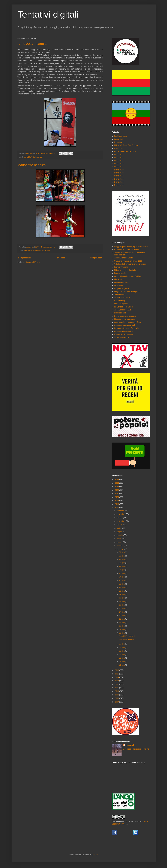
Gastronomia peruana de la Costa (128, 322)
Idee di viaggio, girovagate (125, 319)
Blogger (95, 855)
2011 (117, 688)
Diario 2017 (119, 179)
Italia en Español (121, 304)
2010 (117, 691)
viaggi (49, 251)
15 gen (122, 608)
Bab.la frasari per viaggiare (125, 316)
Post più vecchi (96, 258)
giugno (120, 532)
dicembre (121, 511)
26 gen (122, 570)
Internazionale (120, 273)
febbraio (120, 546)
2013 (117, 681)
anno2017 (28, 157)
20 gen (122, 591)
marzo (120, 542)
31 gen (122, 552)
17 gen (122, 601)
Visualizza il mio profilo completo (136, 749)
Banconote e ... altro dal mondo (127, 250)
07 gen (122, 644)
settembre (121, 521)
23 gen (122, 580)
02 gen (122, 661)
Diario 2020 (119, 170)
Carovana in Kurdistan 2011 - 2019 (128, 261)
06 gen (122, 647)
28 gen (122, 563)
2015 (117, 674)
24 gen (122, 577)
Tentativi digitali (48, 14)
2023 (117, 487)
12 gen (122, 619)
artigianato (28, 251)
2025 (117, 480)
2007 (117, 702)
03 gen (122, 658)
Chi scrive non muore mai (125, 325)
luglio (119, 528)
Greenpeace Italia (121, 282)
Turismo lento (120, 295)
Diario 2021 (119, 167)
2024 (117, 483)
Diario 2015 (119, 185)
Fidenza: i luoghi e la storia (125, 270)
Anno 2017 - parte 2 (32, 44)
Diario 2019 (119, 173)
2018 (117, 504)
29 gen (122, 559)
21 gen (122, 587)
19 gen (122, 594)
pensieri (40, 157)
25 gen (122, 573)
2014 (117, 677)
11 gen (122, 622)
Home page (60, 258)
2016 (117, 670)
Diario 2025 (119, 155)
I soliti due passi (121, 136)
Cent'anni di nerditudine (124, 331)
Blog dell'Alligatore (122, 288)
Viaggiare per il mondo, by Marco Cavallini (131, 247)
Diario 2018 (119, 176)
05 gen (122, 651)
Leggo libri (118, 139)
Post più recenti (25, 258)
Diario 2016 (119, 182)
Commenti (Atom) (33, 262)
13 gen (122, 615)
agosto (120, 525)
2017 (117, 508)
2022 (117, 490)
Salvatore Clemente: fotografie (126, 328)
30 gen (122, 556)
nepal (44, 251)
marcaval (130, 745)
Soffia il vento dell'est (123, 298)
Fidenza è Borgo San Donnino (126, 145)
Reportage (119, 142)
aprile (119, 539)
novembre (121, 514)
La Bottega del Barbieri (123, 307)
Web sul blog (120, 301)
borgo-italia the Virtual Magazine (127, 292)
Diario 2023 (119, 161)
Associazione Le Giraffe (124, 258)
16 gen (122, 605)
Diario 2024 (119, 158)
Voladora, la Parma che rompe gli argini (130, 264)
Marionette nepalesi (32, 165)
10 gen (122, 626)
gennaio (120, 549)
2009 (117, 695)
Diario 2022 (119, 164)
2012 (117, 684)
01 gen (122, 665)
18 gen (122, 598)
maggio (120, 535)
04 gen (122, 655)
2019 (117, 501)
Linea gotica (119, 279)
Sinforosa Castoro (122, 337)
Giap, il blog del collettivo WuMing (128, 276)
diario (34, 157)
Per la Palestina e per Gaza (125, 151)
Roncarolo (118, 148)
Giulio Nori (119, 285)
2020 (117, 497)
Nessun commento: (48, 153)
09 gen (122, 629)
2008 (117, 698)
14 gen (122, 612)
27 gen (122, 566)
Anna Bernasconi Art (123, 310)
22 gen (122, 584)
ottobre (120, 518)
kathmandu (37, 251)
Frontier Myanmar (121, 267)
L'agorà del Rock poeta (124, 334)
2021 (117, 494)
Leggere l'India (120, 313)
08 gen (122, 633)
